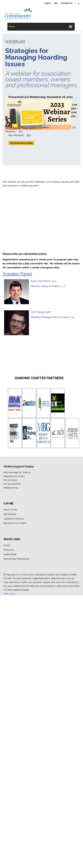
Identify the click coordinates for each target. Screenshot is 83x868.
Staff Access (9, 594)
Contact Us (67, 3)
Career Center (10, 554)
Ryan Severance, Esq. (44, 281)
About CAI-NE (10, 510)
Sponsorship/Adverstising (16, 559)
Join (56, 3)
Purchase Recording (21, 143)
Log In (48, 3)
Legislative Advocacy (14, 519)
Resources (9, 550)
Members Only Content (15, 523)
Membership (10, 514)
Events (7, 545)
